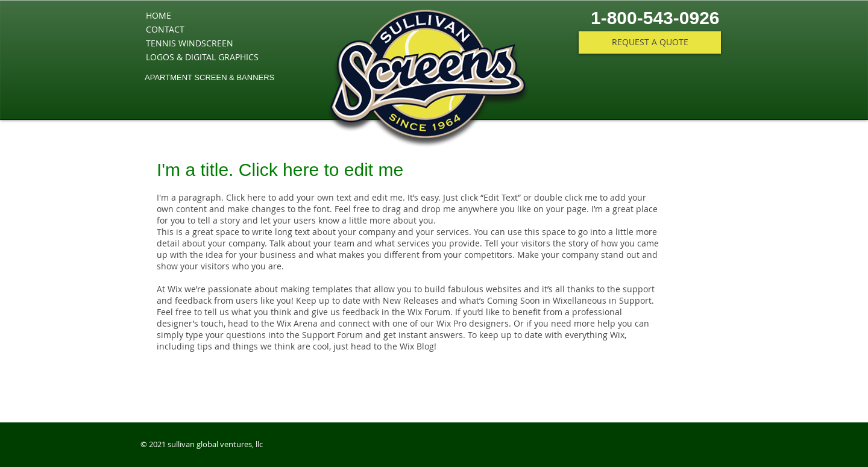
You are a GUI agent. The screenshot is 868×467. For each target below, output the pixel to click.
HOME (159, 15)
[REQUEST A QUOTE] (650, 42)
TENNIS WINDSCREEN (190, 43)
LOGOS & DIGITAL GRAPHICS (202, 57)
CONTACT (165, 29)
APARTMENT (168, 77)
